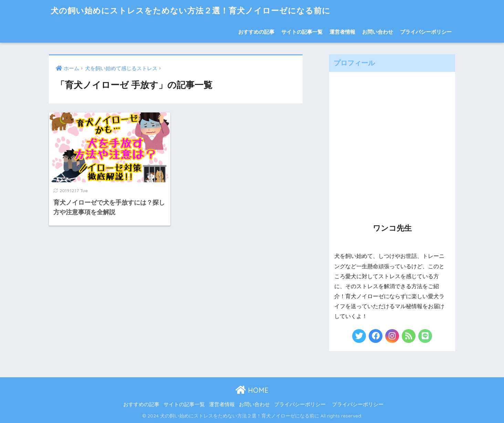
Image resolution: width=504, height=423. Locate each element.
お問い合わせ (378, 32)
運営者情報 (342, 32)
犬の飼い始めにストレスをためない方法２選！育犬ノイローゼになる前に (191, 10)
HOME (252, 390)
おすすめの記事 (256, 32)
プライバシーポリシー (426, 32)
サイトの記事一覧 (302, 32)
